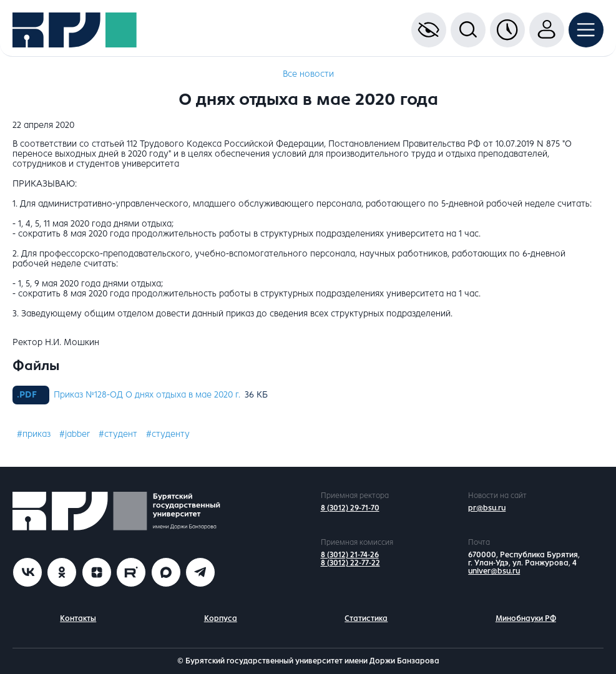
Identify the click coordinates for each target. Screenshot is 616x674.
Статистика (366, 618)
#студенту (168, 434)
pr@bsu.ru (487, 508)
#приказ (34, 434)
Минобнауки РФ (526, 618)
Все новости (308, 74)
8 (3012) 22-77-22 (350, 563)
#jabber (75, 434)
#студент (118, 434)
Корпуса (221, 618)
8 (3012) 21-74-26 (350, 555)
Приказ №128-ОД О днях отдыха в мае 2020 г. (147, 395)
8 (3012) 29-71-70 (350, 508)
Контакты (78, 618)
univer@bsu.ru (494, 571)
